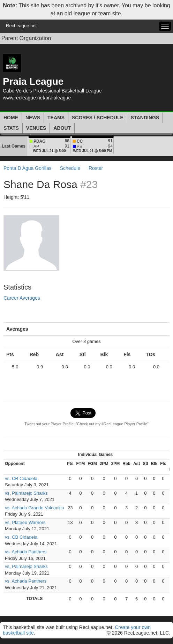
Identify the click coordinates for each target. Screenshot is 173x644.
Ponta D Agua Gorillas (28, 168)
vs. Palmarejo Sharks (26, 493)
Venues (36, 128)
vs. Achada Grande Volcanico (35, 508)
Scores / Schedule (98, 118)
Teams (56, 118)
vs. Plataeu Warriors (25, 522)
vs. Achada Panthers (26, 552)
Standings (145, 118)
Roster (96, 168)
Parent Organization (26, 38)
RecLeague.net (21, 26)
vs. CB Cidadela (21, 478)
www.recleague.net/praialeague (37, 98)
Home (11, 118)
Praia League (33, 81)
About (62, 128)
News (33, 118)
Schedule (70, 168)
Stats (11, 128)
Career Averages (22, 298)
